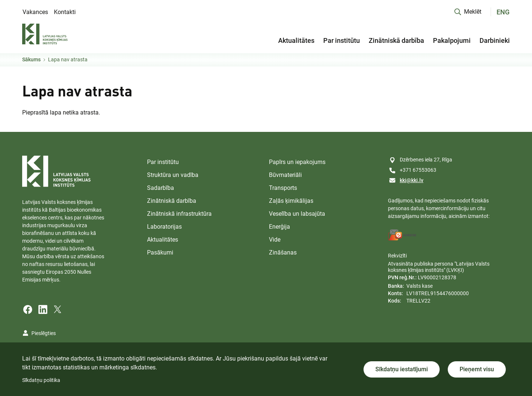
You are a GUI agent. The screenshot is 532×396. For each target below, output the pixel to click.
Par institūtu (342, 40)
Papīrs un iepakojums (297, 162)
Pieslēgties (44, 333)
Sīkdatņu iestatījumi (402, 369)
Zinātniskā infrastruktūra (179, 214)
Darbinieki (495, 40)
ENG (503, 12)
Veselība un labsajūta (297, 214)
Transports (283, 188)
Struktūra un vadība (173, 175)
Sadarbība (161, 188)
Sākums (31, 59)
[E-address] (402, 235)
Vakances (35, 12)
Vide (275, 240)
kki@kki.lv (412, 180)
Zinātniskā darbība (396, 40)
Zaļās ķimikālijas (291, 201)
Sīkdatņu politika (41, 380)
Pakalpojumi (452, 40)
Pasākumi (160, 252)
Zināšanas (283, 252)
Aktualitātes (296, 40)
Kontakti (65, 12)
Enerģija (279, 227)
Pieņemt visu (477, 369)
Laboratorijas (164, 227)
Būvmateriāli (285, 175)
